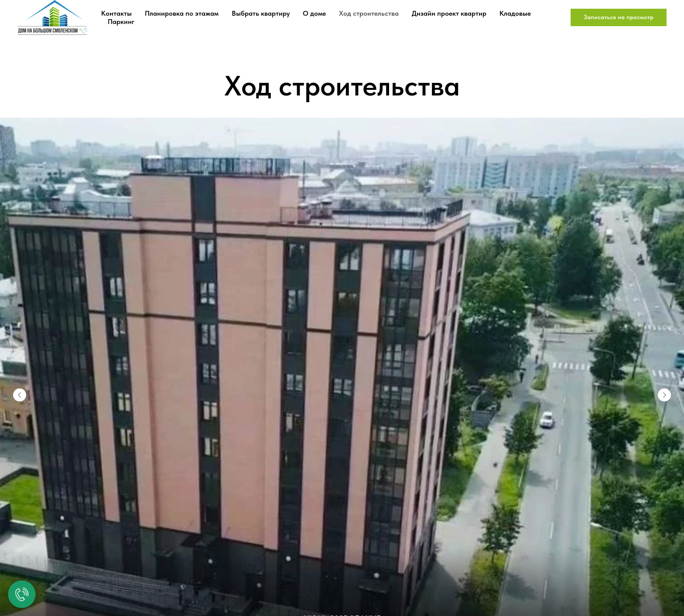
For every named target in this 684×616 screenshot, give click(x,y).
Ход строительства (369, 13)
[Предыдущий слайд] (20, 373)
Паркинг (121, 22)
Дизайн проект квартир (449, 13)
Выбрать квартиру (261, 13)
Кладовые (515, 13)
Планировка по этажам (182, 13)
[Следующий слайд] (664, 373)
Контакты (116, 13)
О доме (314, 13)
